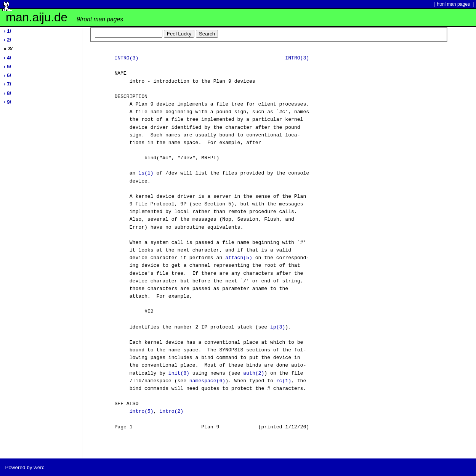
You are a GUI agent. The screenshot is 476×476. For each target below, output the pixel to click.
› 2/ (8, 40)
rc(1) (284, 381)
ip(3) (278, 327)
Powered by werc (25, 467)
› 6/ (8, 75)
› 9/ (8, 102)
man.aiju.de (64, 17)
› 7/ (8, 84)
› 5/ (8, 67)
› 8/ (8, 93)
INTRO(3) (126, 58)
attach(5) (239, 258)
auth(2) (254, 373)
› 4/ (8, 58)
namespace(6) (207, 381)
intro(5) (142, 412)
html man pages (453, 4)
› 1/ (8, 31)
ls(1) (146, 173)
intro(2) (171, 412)
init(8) (179, 373)
